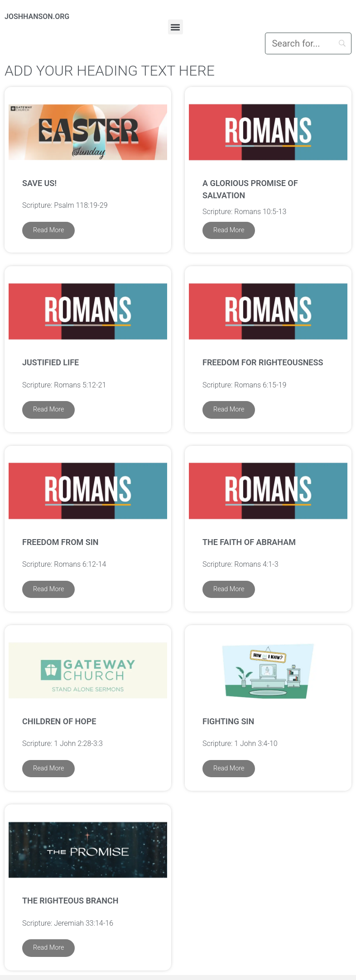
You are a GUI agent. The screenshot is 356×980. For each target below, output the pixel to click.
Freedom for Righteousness (263, 362)
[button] (176, 27)
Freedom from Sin (60, 542)
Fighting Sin (228, 721)
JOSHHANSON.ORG (37, 17)
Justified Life (51, 362)
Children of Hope (59, 721)
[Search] (308, 43)
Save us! (39, 183)
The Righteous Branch (70, 901)
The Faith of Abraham (249, 542)
